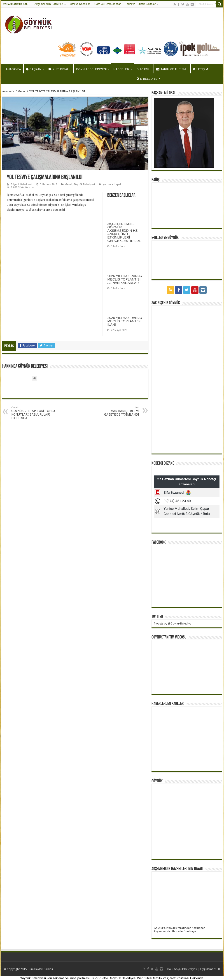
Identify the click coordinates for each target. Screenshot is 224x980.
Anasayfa (8, 91)
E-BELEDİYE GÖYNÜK (165, 238)
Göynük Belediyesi (21, 184)
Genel (22, 91)
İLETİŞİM (201, 69)
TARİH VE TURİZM (171, 69)
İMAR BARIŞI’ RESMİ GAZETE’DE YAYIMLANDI (116, 411)
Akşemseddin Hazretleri (49, 4)
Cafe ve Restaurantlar (108, 4)
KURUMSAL (59, 69)
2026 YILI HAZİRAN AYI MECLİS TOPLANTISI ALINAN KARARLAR (125, 279)
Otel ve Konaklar (80, 4)
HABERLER (121, 69)
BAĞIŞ (155, 180)
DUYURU (143, 69)
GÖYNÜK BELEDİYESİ (91, 69)
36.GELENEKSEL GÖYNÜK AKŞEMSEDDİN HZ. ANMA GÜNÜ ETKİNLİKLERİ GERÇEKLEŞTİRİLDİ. (124, 232)
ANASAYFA (13, 69)
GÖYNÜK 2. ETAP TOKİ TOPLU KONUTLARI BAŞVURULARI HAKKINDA (34, 413)
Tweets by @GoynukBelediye (173, 623)
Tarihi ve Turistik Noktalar (140, 4)
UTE (218, 969)
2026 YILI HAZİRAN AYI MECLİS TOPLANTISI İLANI (125, 321)
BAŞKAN (34, 69)
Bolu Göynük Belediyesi (182, 969)
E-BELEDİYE (147, 79)
